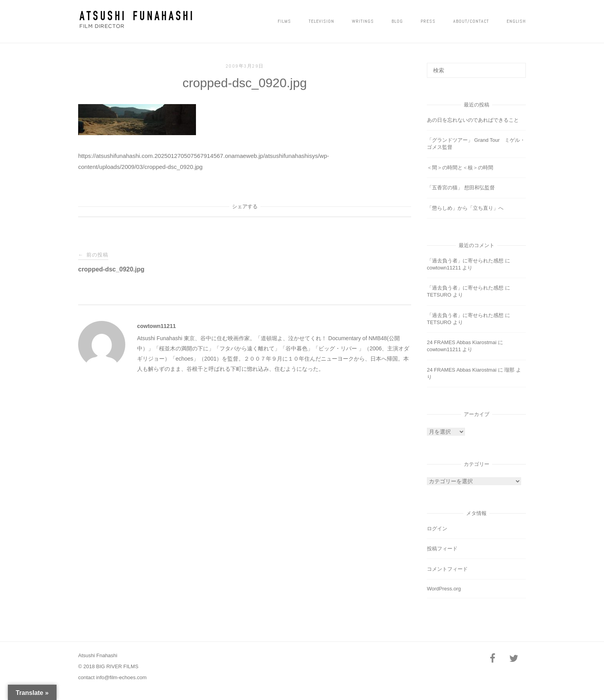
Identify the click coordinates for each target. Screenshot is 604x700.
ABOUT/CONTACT (471, 21)
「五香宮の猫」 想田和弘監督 (461, 188)
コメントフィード (447, 569)
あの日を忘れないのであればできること (473, 120)
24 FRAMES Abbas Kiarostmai (462, 342)
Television (321, 21)
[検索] (517, 67)
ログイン (437, 529)
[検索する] (476, 70)
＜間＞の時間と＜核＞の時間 (460, 168)
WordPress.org (444, 589)
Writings (363, 21)
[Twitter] (514, 659)
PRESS (428, 21)
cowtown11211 (156, 326)
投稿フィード (442, 549)
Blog (397, 21)
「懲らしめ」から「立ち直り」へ (465, 208)
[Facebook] (492, 659)
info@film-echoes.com (122, 677)
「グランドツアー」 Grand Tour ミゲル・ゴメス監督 (476, 144)
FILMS (284, 21)
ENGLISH (516, 21)
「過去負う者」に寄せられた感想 (465, 261)
